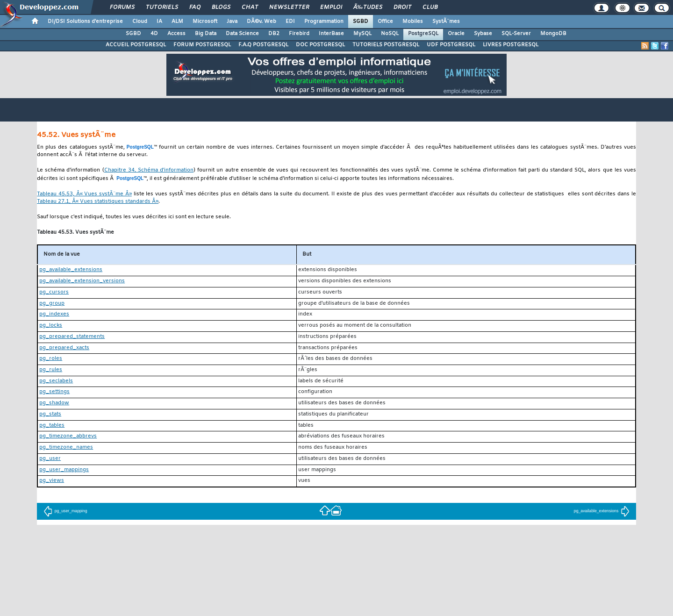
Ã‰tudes (368, 7)
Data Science (242, 34)
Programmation (324, 21)
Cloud (140, 21)
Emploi (331, 7)
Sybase (483, 34)
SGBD (361, 21)
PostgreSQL (423, 34)
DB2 (274, 34)
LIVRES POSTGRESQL (511, 45)
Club (430, 7)
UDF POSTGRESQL (451, 45)
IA (159, 21)
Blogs (221, 7)
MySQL (362, 34)
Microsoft (205, 21)
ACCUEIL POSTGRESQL (136, 45)
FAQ (195, 7)
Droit (402, 7)
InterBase (331, 34)
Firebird (299, 34)
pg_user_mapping (65, 511)
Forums (122, 7)
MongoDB (553, 34)
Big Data (206, 34)
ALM (177, 21)
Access (176, 34)
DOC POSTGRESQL (320, 45)
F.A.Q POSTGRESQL (263, 45)
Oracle (456, 34)
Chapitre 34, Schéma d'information (149, 170)
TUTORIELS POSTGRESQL (386, 45)
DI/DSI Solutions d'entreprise (85, 21)
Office (385, 21)
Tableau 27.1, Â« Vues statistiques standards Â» (98, 202)
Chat (250, 7)
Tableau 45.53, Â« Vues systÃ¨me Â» (84, 194)
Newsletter (289, 7)
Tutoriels (162, 7)
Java (232, 21)
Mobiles (413, 21)
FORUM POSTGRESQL (202, 45)
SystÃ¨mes (446, 21)
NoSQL (390, 34)
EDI (290, 21)
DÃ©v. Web (261, 21)
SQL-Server (516, 34)
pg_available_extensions (602, 511)
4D (154, 34)
